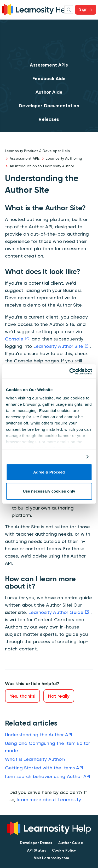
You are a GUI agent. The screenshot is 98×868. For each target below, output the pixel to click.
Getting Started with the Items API (44, 768)
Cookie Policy (64, 850)
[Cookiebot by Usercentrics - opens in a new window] (70, 372)
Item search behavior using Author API (48, 776)
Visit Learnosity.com (52, 858)
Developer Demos (36, 843)
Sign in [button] (85, 9)
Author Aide (49, 92)
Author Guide (71, 843)
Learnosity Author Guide (56, 612)
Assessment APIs (49, 65)
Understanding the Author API (39, 735)
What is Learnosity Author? (35, 759)
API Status (37, 850)
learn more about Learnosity (49, 800)
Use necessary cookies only (49, 491)
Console (14, 339)
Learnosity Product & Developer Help (38, 151)
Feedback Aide (49, 79)
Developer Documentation (49, 106)
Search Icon (69, 10)
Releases (49, 119)
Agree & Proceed (49, 472)
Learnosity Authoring (64, 158)
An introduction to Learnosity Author (42, 166)
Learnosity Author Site (58, 346)
